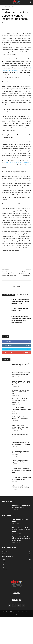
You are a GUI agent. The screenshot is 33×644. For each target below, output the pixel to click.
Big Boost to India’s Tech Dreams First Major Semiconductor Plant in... (21, 403)
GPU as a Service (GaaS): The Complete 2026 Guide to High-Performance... (20, 420)
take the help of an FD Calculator (17, 182)
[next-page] (6, 347)
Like (29, 361)
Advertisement (19, 632)
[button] (3, 2)
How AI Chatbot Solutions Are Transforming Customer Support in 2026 (21, 321)
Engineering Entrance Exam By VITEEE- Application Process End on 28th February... (21, 558)
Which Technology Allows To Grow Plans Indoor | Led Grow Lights (9, 293)
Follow (28, 365)
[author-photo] (17, 303)
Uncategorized (10, 7)
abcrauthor (6, 22)
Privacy (12, 632)
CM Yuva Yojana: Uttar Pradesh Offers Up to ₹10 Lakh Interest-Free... (21, 411)
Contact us (27, 632)
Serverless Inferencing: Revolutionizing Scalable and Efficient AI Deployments (20, 447)
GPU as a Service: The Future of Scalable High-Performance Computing (21, 473)
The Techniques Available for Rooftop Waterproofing (25, 293)
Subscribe (27, 372)
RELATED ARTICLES (8, 315)
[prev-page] (3, 347)
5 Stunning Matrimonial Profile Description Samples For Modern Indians (21, 549)
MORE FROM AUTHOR (22, 315)
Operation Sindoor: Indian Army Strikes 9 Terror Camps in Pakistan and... (21, 490)
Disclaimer (6, 632)
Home (3, 7)
